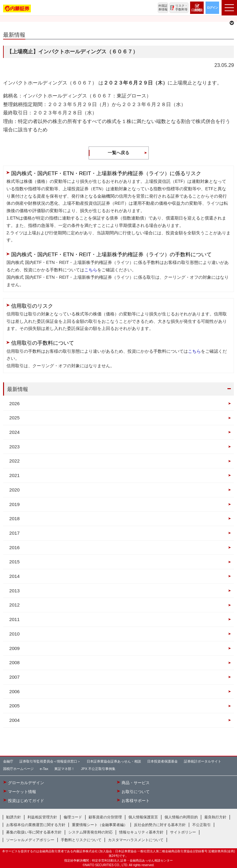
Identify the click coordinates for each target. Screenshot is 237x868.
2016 (15, 547)
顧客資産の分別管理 (105, 817)
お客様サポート (136, 801)
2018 (15, 518)
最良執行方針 (215, 817)
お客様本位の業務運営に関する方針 (36, 825)
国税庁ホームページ (18, 769)
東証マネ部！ (64, 769)
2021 (15, 475)
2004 (15, 720)
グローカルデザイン (26, 783)
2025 (15, 418)
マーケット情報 (22, 792)
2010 (15, 634)
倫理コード (73, 817)
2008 (15, 662)
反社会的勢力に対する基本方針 (160, 825)
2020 (15, 490)
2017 (15, 533)
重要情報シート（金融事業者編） (100, 825)
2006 (15, 691)
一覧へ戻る (118, 153)
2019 (15, 504)
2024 (15, 432)
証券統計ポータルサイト (203, 761)
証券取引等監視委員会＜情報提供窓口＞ (50, 761)
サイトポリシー (183, 832)
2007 (15, 677)
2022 (15, 461)
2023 (15, 447)
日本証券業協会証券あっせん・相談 (114, 761)
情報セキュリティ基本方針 (141, 832)
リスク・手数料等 (181, 8)
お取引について (136, 792)
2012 (15, 605)
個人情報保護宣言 (143, 817)
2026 (15, 403)
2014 (15, 576)
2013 (15, 591)
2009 (15, 648)
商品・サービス (136, 783)
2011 (15, 619)
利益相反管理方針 (42, 817)
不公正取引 (202, 825)
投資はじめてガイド (26, 801)
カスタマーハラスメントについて (136, 840)
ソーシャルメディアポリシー (30, 840)
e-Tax (44, 769)
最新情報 (18, 389)
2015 (15, 562)
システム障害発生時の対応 (90, 832)
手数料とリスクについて (81, 840)
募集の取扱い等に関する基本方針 (34, 832)
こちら (91, 270)
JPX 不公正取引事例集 (98, 769)
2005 (15, 706)
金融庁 (8, 761)
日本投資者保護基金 (162, 761)
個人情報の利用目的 (181, 817)
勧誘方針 (14, 817)
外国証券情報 (163, 8)
